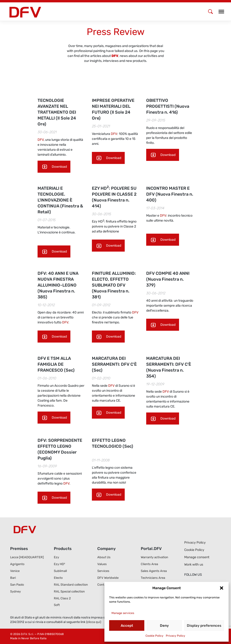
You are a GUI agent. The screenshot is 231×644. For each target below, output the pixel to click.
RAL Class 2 (62, 598)
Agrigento (17, 564)
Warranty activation (154, 557)
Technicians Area (153, 578)
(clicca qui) (94, 622)
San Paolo (17, 585)
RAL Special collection (69, 591)
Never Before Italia (34, 638)
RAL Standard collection (71, 585)
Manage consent (197, 557)
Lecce (27, 557)
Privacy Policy (175, 636)
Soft (57, 605)
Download (59, 167)
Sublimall (60, 571)
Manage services (123, 613)
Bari (13, 578)
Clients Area (149, 564)
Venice (15, 571)
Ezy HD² (59, 564)
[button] (222, 588)
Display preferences (204, 626)
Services (103, 571)
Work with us (194, 565)
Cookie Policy (154, 636)
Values (102, 564)
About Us (104, 557)
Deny (164, 626)
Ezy (56, 557)
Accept (127, 626)
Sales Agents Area (154, 571)
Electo (58, 578)
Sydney (15, 591)
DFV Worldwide (108, 578)
